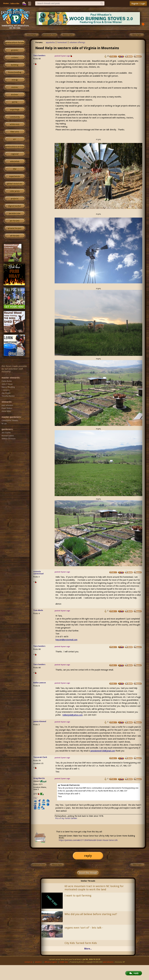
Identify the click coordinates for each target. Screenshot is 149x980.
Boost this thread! (88, 873)
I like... (36, 798)
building (15, 65)
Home (6, 3)
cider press (15, 191)
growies (15, 50)
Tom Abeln (38, 610)
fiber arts (15, 132)
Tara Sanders (39, 55)
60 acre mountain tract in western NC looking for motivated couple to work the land (94, 888)
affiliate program (51, 962)
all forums (15, 236)
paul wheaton (108, 962)
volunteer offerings (77, 42)
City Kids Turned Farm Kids (81, 943)
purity (15, 102)
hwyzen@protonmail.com (66, 640)
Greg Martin (39, 778)
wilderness (15, 124)
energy (15, 80)
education (15, 161)
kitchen (15, 95)
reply (88, 856)
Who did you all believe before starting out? (91, 914)
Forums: (39, 42)
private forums (15, 228)
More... (88, 949)
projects (15, 199)
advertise (38, 962)
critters (15, 58)
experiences (15, 176)
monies (15, 87)
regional (15, 154)
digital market (15, 206)
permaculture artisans (15, 147)
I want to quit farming (78, 896)
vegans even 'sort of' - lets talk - (84, 928)
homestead (62, 42)
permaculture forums (15, 43)
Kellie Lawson (40, 683)
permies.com (15, 213)
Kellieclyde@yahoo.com (73, 715)
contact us (28, 962)
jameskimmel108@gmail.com (103, 751)
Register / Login (138, 4)
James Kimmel (40, 721)
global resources (15, 184)
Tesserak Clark (40, 757)
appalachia (50, 42)
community (15, 117)
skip (15, 169)
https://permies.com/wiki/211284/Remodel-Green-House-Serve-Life (88, 840)
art (15, 139)
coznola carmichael (38, 573)
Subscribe (15, 3)
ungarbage (15, 110)
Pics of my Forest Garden (66, 818)
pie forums (15, 221)
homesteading (15, 72)
